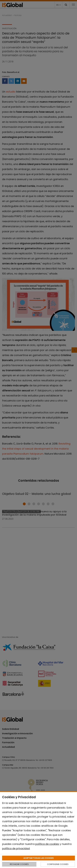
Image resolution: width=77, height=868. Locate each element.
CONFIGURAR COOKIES (58, 864)
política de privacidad (16, 848)
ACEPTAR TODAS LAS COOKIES (39, 858)
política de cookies (47, 844)
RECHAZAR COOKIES (19, 864)
